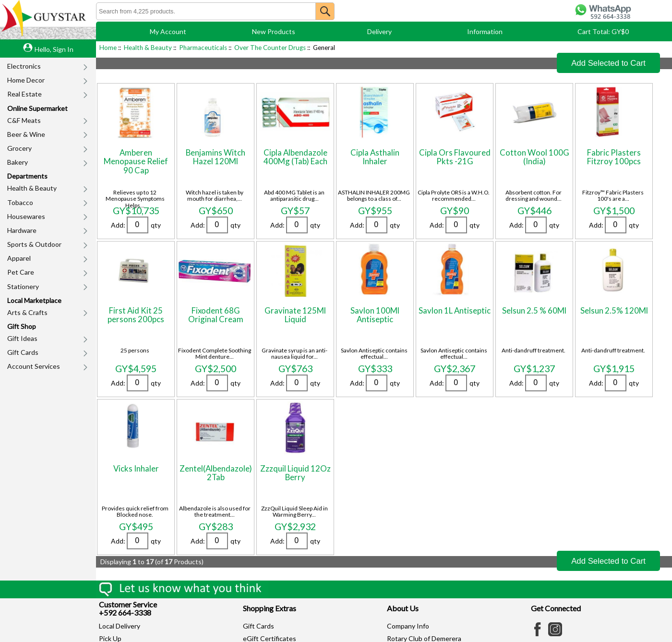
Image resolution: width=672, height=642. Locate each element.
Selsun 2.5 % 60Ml (534, 310)
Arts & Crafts (27, 312)
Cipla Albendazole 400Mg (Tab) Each (295, 157)
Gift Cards (23, 352)
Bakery (18, 162)
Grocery (19, 148)
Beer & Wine (26, 134)
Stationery (23, 286)
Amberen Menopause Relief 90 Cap (136, 161)
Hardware (22, 230)
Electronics (24, 66)
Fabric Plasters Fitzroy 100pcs (614, 157)
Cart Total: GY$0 (603, 31)
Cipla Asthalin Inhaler (375, 157)
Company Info (408, 626)
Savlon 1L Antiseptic (455, 310)
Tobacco (20, 202)
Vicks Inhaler (136, 468)
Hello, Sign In (54, 49)
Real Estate (24, 94)
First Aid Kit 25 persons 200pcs (136, 315)
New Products (274, 31)
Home (108, 48)
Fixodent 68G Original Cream (216, 315)
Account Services (34, 366)
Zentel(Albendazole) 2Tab (216, 473)
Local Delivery (120, 626)
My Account (168, 31)
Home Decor (26, 80)
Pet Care (21, 272)
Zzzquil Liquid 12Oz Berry (295, 473)
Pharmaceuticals (203, 48)
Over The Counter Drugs (270, 48)
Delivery (379, 31)
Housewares (26, 216)
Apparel (19, 258)
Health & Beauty (32, 188)
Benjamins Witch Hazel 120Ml (216, 157)
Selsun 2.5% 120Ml (614, 310)
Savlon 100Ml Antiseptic (375, 315)
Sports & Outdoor (34, 244)
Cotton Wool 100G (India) (534, 157)
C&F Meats (24, 120)
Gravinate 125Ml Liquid (295, 315)
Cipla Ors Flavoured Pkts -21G (455, 157)
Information (485, 31)
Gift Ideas (22, 338)
